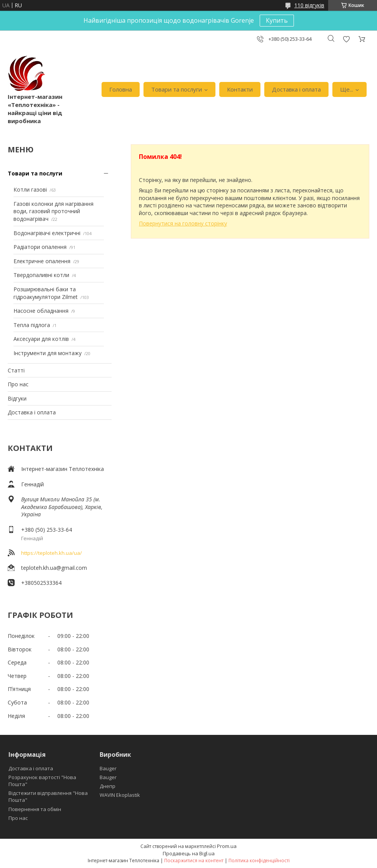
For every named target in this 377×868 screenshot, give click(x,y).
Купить (277, 20)
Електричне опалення (42, 261)
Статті (16, 370)
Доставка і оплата (296, 89)
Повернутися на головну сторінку (183, 223)
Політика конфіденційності (259, 860)
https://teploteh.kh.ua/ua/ (52, 553)
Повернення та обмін (35, 809)
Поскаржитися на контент (194, 860)
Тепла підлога (32, 325)
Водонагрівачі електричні (47, 233)
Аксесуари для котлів (41, 339)
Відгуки (17, 398)
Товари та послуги (177, 89)
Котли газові (30, 189)
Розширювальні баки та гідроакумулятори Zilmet (46, 293)
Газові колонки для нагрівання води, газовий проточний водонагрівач (53, 211)
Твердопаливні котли (41, 275)
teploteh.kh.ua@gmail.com (54, 568)
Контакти (240, 89)
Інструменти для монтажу (48, 353)
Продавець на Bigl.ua (189, 853)
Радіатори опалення (40, 247)
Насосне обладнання (41, 311)
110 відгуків (309, 5)
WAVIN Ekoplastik (120, 795)
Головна (121, 89)
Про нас (18, 384)
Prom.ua (227, 846)
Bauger (108, 768)
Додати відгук (346, 39)
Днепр (108, 786)
